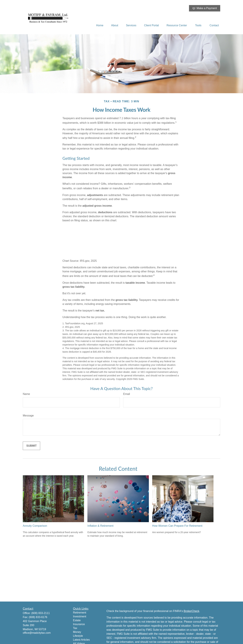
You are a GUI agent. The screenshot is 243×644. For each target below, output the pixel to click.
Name (26, 394)
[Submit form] (31, 446)
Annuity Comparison (35, 526)
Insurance (79, 624)
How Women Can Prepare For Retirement (177, 526)
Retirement (80, 613)
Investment (80, 616)
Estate (77, 620)
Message (28, 416)
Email (127, 394)
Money (77, 632)
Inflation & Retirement (100, 526)
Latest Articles (82, 640)
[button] (100, 25)
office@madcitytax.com (37, 633)
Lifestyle (78, 636)
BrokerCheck (191, 611)
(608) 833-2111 (40, 613)
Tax (75, 628)
